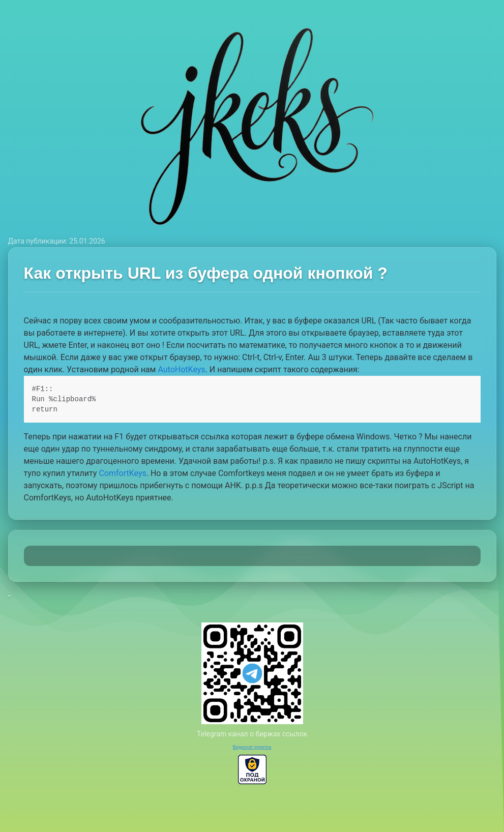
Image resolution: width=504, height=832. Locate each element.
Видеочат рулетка (252, 747)
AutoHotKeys (181, 369)
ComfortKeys (122, 473)
